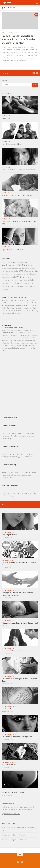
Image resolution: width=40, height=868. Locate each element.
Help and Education (8, 532)
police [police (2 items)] (14, 280)
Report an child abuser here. (11, 814)
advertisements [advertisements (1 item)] (22, 262)
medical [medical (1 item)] (7, 278)
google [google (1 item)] (3, 274)
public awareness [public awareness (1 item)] (6, 284)
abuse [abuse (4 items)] (15, 262)
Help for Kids (6, 116)
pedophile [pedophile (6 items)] (31, 277)
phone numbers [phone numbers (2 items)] (7, 280)
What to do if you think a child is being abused (17, 737)
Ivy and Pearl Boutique (9, 493)
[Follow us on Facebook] (34, 73)
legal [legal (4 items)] (32, 274)
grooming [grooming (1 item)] (7, 274)
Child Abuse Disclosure (9, 709)
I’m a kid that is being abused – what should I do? (19, 170)
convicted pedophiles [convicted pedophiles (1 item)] (30, 268)
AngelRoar (7, 835)
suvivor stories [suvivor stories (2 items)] (29, 286)
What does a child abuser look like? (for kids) (17, 195)
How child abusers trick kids (11, 144)
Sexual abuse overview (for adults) (13, 792)
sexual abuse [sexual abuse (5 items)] (13, 286)
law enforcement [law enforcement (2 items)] (21, 274)
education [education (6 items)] (21, 271)
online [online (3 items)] (23, 277)
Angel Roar (6, 3)
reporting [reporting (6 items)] (14, 283)
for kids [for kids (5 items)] (35, 271)
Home (16, 590)
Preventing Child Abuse (9, 535)
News (3, 32)
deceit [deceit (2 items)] (4, 271)
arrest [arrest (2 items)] (28, 262)
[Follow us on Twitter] (37, 73)
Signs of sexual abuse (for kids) (12, 249)
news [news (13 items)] (17, 277)
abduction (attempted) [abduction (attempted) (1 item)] (7, 262)
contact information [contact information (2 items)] (19, 268)
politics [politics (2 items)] (18, 280)
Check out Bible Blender (9, 454)
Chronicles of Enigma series (21, 340)
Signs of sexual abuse (9, 765)
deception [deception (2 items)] (9, 271)
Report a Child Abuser (20, 835)
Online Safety (6, 118)
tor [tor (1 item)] (35, 286)
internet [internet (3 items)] (13, 274)
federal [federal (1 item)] (30, 271)
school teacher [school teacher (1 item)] (28, 284)
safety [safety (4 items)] (22, 283)
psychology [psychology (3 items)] (31, 280)
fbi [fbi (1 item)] (27, 271)
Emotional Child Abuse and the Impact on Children (18, 651)
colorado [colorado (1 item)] (10, 268)
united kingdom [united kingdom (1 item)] (5, 289)
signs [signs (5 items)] (22, 286)
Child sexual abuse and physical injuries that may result (20, 623)
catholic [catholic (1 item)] (13, 265)
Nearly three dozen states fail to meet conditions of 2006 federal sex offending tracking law (19, 39)
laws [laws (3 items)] (28, 274)
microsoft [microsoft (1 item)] (12, 278)
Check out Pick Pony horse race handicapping (17, 433)
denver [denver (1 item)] (14, 271)
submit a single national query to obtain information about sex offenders (19, 308)
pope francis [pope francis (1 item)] (24, 280)
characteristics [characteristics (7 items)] (23, 265)
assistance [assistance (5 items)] (6, 265)
